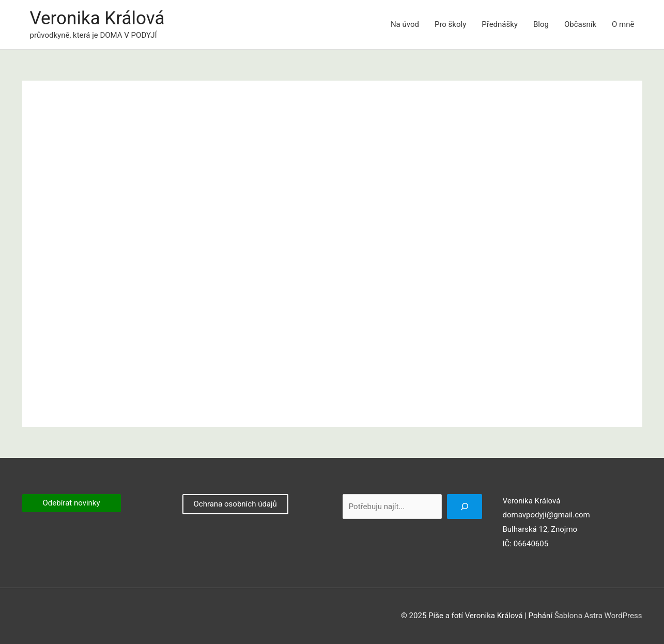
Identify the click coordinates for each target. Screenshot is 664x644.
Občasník (580, 24)
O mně (623, 24)
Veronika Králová (97, 18)
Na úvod (405, 24)
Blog (541, 24)
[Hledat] (465, 507)
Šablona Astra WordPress (598, 616)
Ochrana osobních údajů (235, 504)
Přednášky (500, 24)
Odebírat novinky (72, 503)
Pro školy (450, 24)
